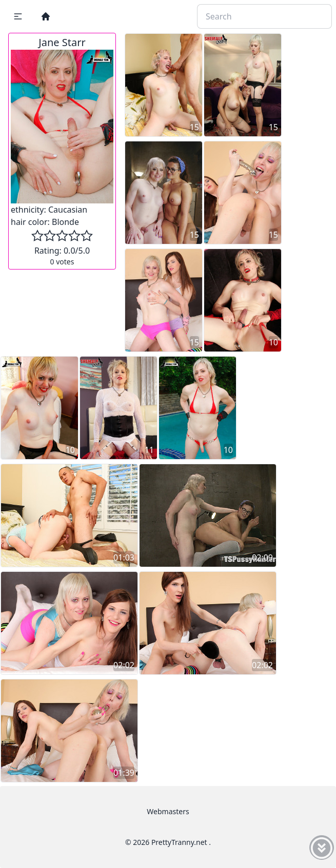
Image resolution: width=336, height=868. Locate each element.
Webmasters (168, 811)
